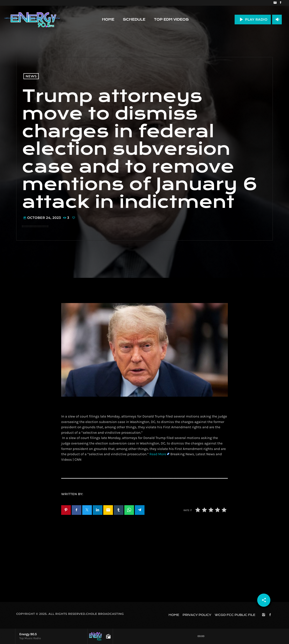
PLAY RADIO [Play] (253, 19)
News (31, 76)
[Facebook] (281, 3)
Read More (158, 454)
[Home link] (32, 20)
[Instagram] (275, 3)
